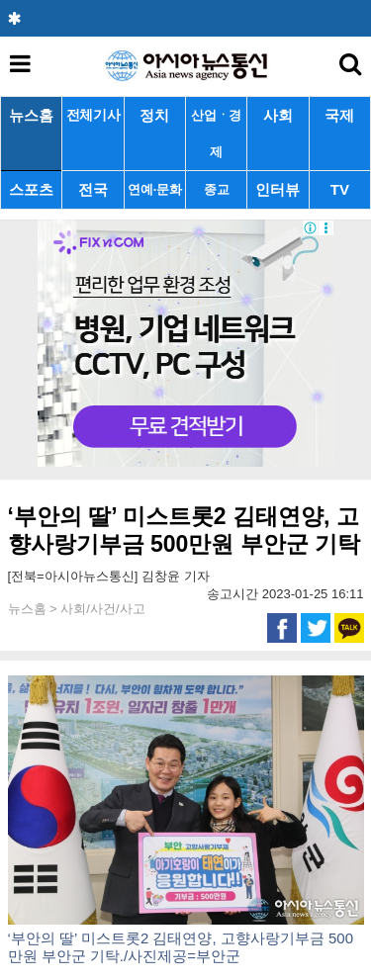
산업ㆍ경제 (216, 134)
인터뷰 (278, 189)
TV (340, 189)
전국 (93, 189)
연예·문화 (154, 189)
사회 (278, 115)
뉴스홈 (31, 115)
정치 (154, 115)
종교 (216, 189)
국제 (339, 115)
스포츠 (31, 189)
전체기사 (93, 115)
